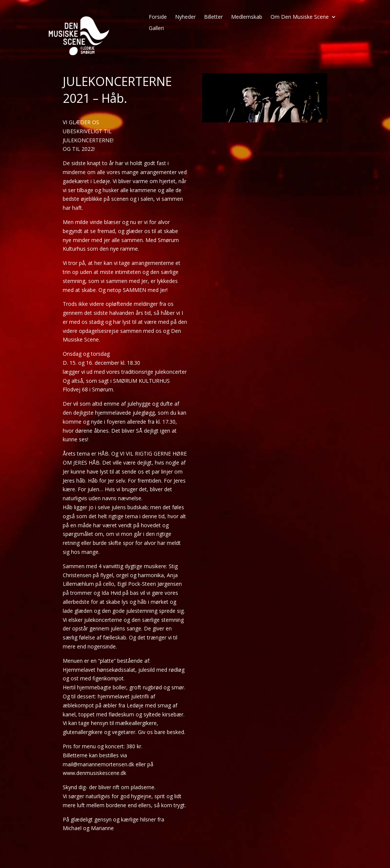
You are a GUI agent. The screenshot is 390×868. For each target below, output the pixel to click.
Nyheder (185, 17)
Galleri (156, 29)
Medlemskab (247, 17)
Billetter (213, 17)
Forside (158, 17)
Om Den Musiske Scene (300, 17)
